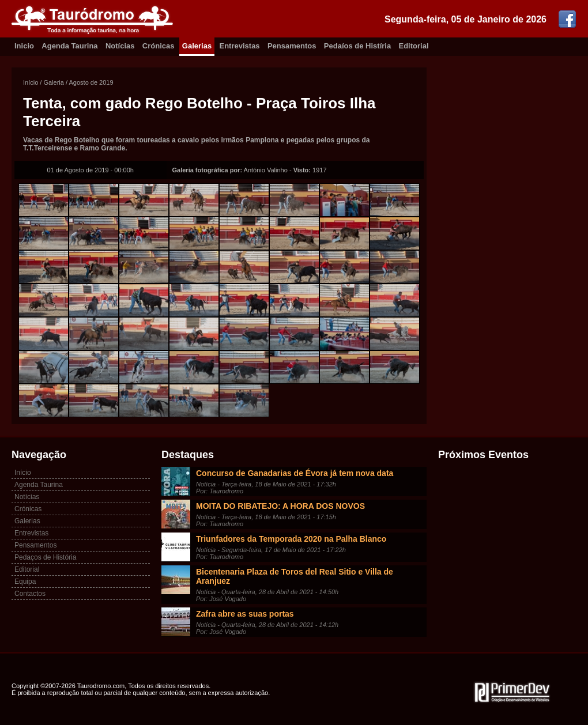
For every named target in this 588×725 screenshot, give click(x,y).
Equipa (25, 581)
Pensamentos (292, 46)
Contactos (30, 594)
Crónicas (159, 46)
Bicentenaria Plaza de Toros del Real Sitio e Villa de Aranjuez (295, 576)
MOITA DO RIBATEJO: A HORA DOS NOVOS (280, 506)
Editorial (414, 46)
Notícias (120, 46)
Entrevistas (240, 46)
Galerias (197, 46)
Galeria (53, 82)
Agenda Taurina (69, 46)
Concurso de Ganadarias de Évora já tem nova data (295, 473)
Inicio (24, 46)
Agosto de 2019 (91, 82)
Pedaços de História (45, 557)
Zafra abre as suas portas (245, 614)
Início (31, 82)
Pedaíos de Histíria (357, 46)
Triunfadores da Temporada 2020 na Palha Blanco (291, 539)
